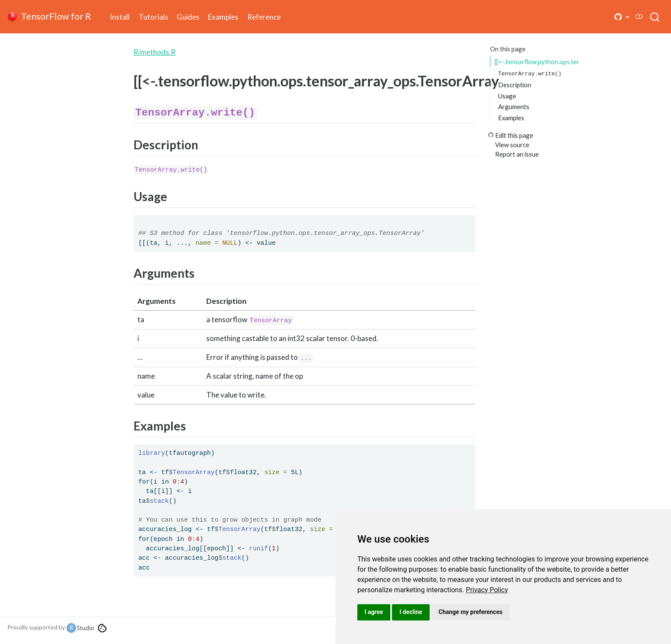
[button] (622, 17)
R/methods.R (154, 52)
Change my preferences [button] (471, 612)
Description (515, 85)
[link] (487, 590)
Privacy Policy (487, 590)
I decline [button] (411, 612)
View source (512, 145)
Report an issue (517, 154)
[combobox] (655, 17)
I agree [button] (374, 612)
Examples (511, 118)
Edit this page (514, 135)
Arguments (514, 107)
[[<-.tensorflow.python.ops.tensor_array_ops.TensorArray (536, 62)
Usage (507, 96)
